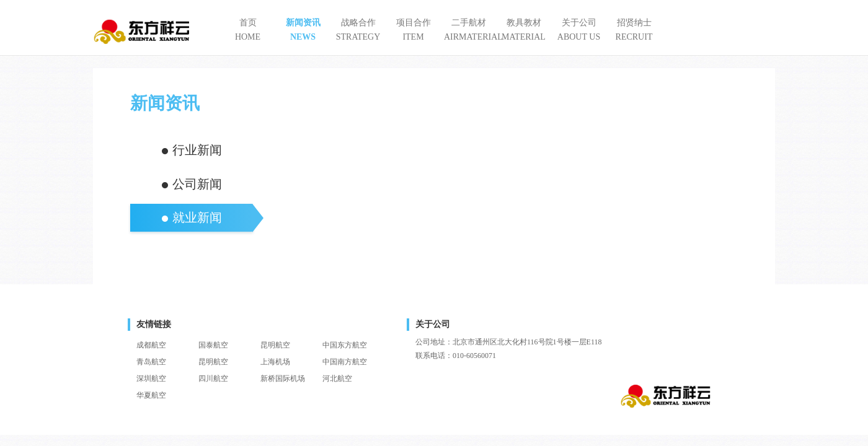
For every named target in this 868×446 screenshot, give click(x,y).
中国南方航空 (345, 362)
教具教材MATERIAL (524, 30)
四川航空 (213, 378)
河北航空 (337, 378)
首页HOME (248, 30)
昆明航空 (275, 345)
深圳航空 (151, 378)
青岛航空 (151, 362)
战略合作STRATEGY (358, 30)
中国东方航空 (345, 345)
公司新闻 (197, 184)
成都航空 (151, 345)
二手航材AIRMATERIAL (468, 30)
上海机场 (275, 362)
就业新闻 (197, 217)
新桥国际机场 (283, 378)
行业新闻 (197, 150)
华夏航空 (151, 395)
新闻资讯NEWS (303, 30)
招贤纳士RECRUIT (634, 30)
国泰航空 (213, 345)
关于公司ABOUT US (579, 30)
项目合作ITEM (414, 30)
